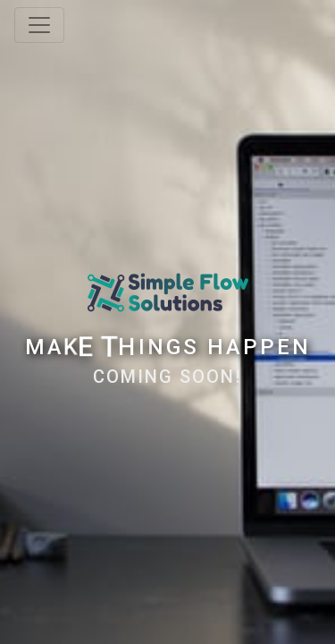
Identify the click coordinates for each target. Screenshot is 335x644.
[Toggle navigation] (39, 25)
